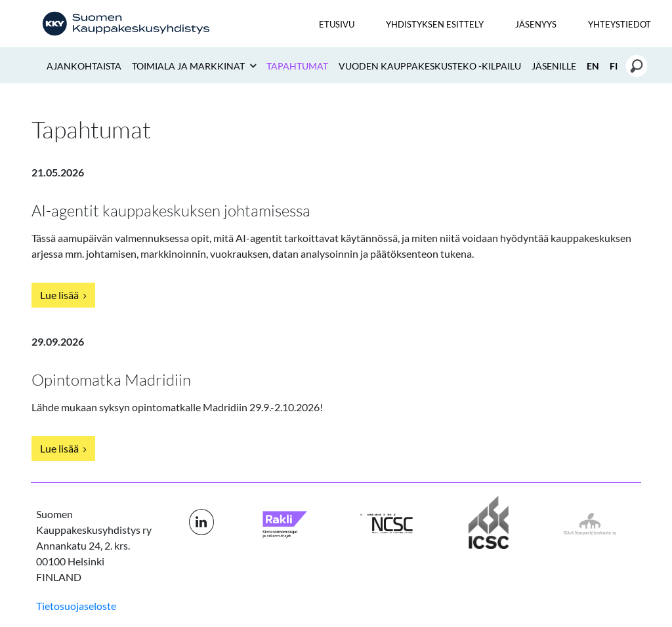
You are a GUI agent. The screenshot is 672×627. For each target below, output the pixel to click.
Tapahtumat (297, 66)
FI (614, 66)
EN (593, 66)
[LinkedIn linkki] (201, 522)
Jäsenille (554, 66)
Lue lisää (63, 295)
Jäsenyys (536, 24)
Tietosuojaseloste (76, 606)
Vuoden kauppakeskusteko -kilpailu (430, 66)
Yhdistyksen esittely (435, 24)
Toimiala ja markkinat (189, 66)
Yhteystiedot (619, 24)
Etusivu (337, 24)
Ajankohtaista (84, 66)
